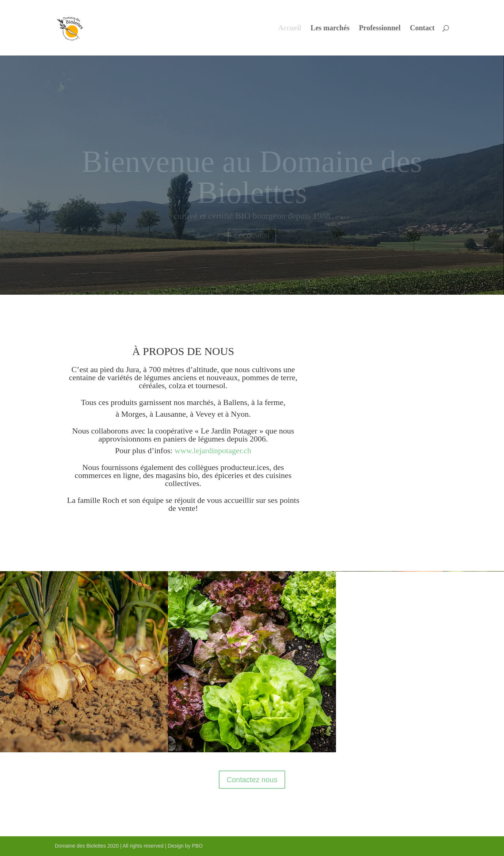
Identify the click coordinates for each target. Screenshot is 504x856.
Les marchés (330, 28)
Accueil (290, 28)
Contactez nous (252, 780)
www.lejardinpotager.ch (213, 450)
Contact (422, 28)
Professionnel (380, 28)
